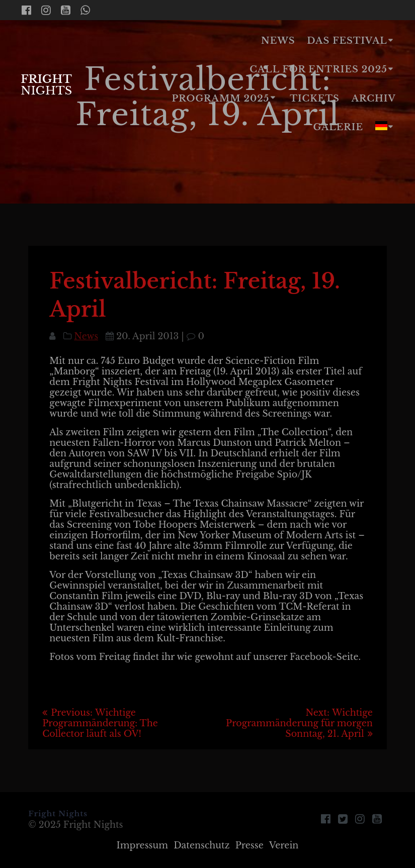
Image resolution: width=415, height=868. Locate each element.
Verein (284, 845)
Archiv (374, 99)
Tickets (315, 99)
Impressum (143, 845)
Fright (46, 85)
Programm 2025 (221, 99)
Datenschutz (201, 845)
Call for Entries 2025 (318, 69)
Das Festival (347, 41)
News (278, 41)
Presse (250, 845)
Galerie (338, 127)
